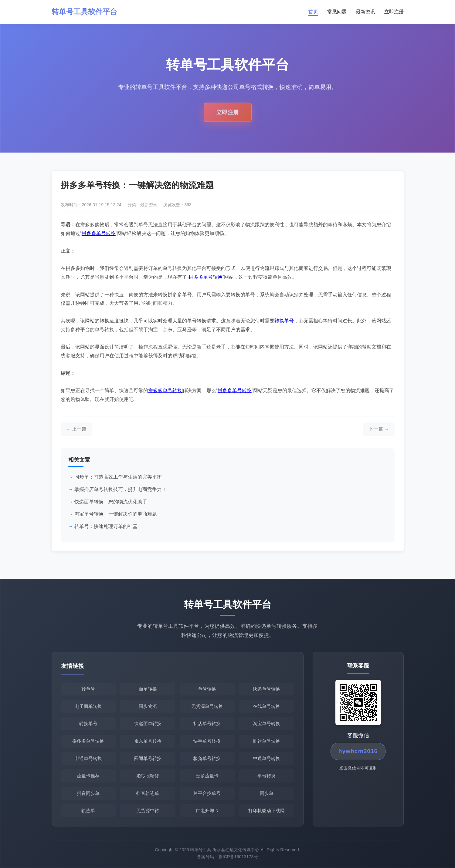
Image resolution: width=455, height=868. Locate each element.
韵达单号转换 (267, 741)
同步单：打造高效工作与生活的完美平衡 (118, 477)
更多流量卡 (207, 776)
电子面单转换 (88, 706)
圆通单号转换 (148, 758)
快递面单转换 (148, 723)
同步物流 (148, 706)
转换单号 (284, 321)
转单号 (88, 689)
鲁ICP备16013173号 (238, 858)
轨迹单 (88, 811)
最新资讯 (365, 12)
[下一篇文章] (379, 429)
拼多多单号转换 (99, 233)
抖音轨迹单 (148, 793)
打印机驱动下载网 (267, 811)
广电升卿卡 (207, 811)
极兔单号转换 (207, 758)
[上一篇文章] (76, 429)
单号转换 (207, 689)
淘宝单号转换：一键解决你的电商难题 (116, 514)
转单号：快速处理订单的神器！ (108, 526)
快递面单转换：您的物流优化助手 (111, 502)
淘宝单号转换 (267, 723)
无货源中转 (148, 811)
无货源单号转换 (207, 706)
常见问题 (337, 12)
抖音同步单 (88, 793)
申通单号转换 (88, 758)
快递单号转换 (267, 689)
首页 (313, 12)
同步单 (267, 793)
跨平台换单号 (207, 793)
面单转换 (148, 689)
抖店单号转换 (207, 723)
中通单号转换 (267, 758)
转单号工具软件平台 (84, 12)
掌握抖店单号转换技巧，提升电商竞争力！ (121, 489)
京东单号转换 (148, 741)
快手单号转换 (207, 741)
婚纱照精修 (148, 776)
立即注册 (394, 12)
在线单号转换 (267, 706)
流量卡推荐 (88, 776)
